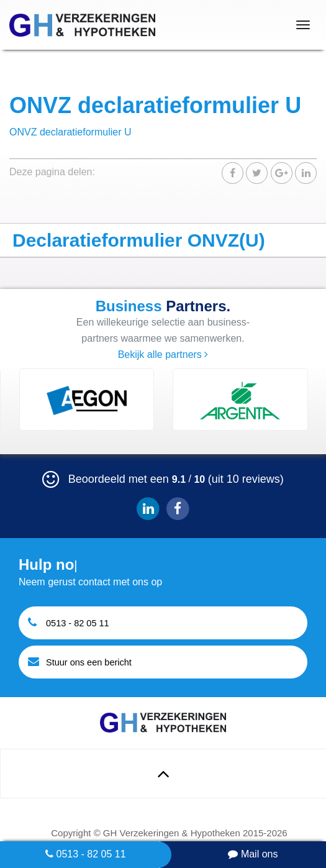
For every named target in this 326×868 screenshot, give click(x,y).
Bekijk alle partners (163, 354)
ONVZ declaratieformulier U (70, 132)
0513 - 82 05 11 (86, 854)
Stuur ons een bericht (80, 661)
